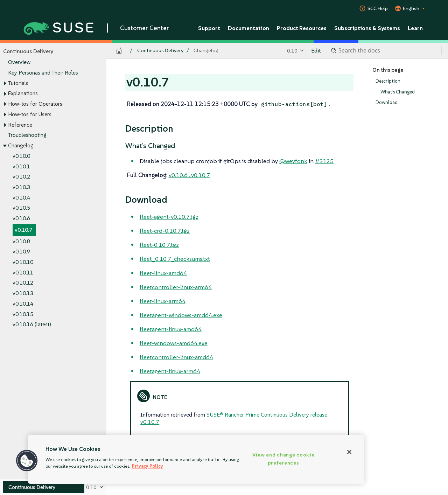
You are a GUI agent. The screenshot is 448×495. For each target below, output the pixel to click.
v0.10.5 (21, 208)
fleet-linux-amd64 (163, 273)
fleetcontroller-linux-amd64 (176, 357)
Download (387, 103)
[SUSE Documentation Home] (119, 51)
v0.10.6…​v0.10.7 (189, 175)
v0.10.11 (23, 273)
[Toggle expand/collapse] (5, 83)
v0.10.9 (21, 252)
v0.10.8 (21, 241)
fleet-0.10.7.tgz (159, 245)
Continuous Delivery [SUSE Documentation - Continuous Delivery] (160, 51)
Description (388, 81)
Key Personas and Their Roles (43, 73)
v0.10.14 (23, 304)
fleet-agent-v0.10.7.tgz (169, 217)
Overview (19, 62)
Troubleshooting (27, 135)
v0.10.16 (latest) (32, 325)
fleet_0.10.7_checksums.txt (175, 259)
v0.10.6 (21, 219)
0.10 (292, 51)
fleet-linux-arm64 (163, 301)
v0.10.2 (21, 177)
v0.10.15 (23, 314)
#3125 (324, 161)
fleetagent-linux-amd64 (171, 329)
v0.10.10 (23, 262)
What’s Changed (398, 92)
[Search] (389, 51)
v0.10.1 (21, 166)
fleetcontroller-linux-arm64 (176, 287)
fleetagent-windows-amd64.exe (181, 315)
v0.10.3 (21, 187)
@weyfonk (293, 161)
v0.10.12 (23, 283)
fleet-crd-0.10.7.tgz (165, 231)
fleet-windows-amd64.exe (174, 343)
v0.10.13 (23, 294)
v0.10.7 (23, 230)
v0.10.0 (21, 156)
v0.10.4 (21, 198)
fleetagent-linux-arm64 (170, 371)
